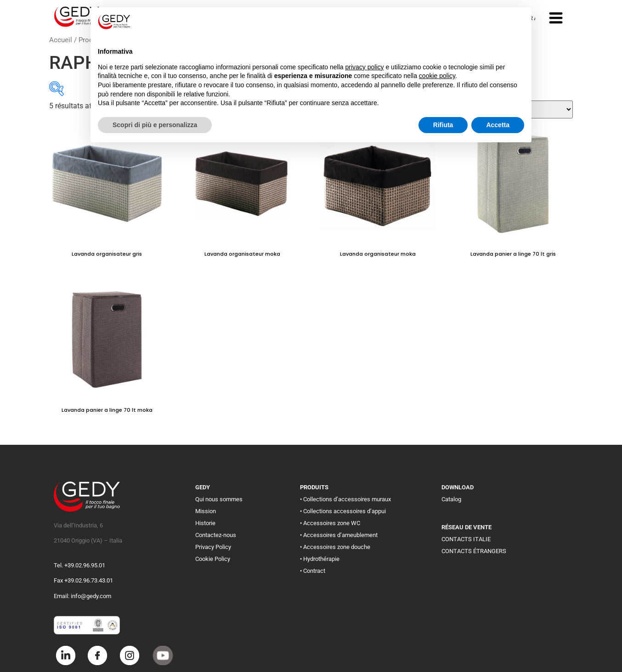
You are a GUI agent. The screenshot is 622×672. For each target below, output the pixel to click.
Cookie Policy (213, 559)
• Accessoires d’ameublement (339, 535)
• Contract (313, 571)
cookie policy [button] (437, 76)
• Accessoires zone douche (335, 547)
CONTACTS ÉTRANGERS (474, 551)
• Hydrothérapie (320, 559)
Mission (206, 511)
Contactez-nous (216, 535)
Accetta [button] (498, 125)
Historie (205, 523)
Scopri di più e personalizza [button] (155, 125)
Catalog (451, 499)
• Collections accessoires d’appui (343, 511)
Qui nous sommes (219, 499)
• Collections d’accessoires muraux (345, 499)
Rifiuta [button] (443, 125)
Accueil (61, 40)
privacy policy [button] (365, 67)
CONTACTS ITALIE (466, 539)
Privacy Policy (213, 547)
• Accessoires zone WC (330, 523)
